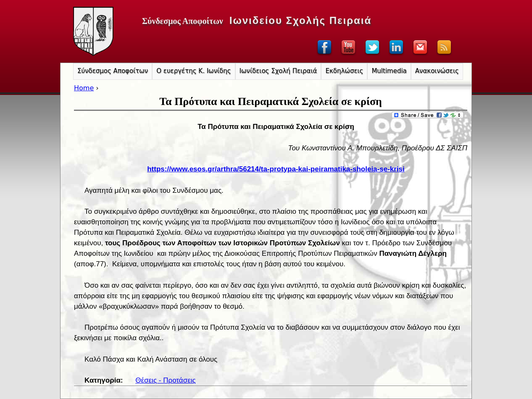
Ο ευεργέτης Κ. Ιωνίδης (194, 71)
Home (84, 88)
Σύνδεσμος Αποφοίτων (113, 71)
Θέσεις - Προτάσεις (165, 380)
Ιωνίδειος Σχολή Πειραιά (278, 71)
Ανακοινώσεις (437, 71)
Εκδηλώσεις (344, 71)
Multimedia (389, 71)
